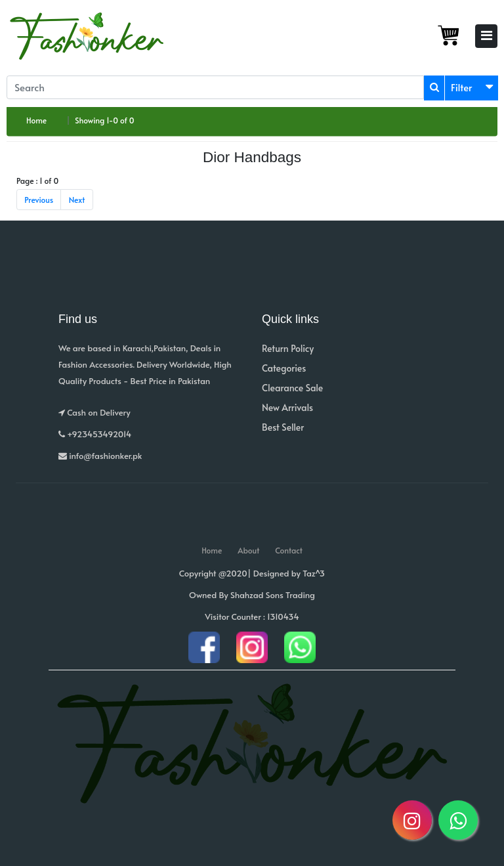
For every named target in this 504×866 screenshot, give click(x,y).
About (248, 550)
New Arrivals (287, 407)
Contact (289, 550)
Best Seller (283, 427)
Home (36, 120)
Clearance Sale (292, 388)
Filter (462, 87)
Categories (284, 368)
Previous (39, 200)
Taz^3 (314, 573)
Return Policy (288, 348)
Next (77, 200)
